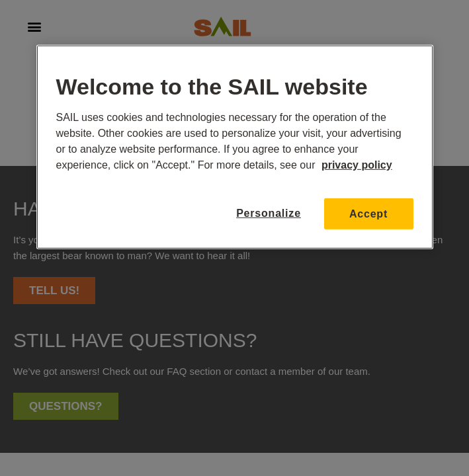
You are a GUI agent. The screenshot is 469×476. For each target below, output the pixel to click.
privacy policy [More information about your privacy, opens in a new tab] (357, 164)
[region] (235, 147)
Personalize (269, 213)
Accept (368, 213)
